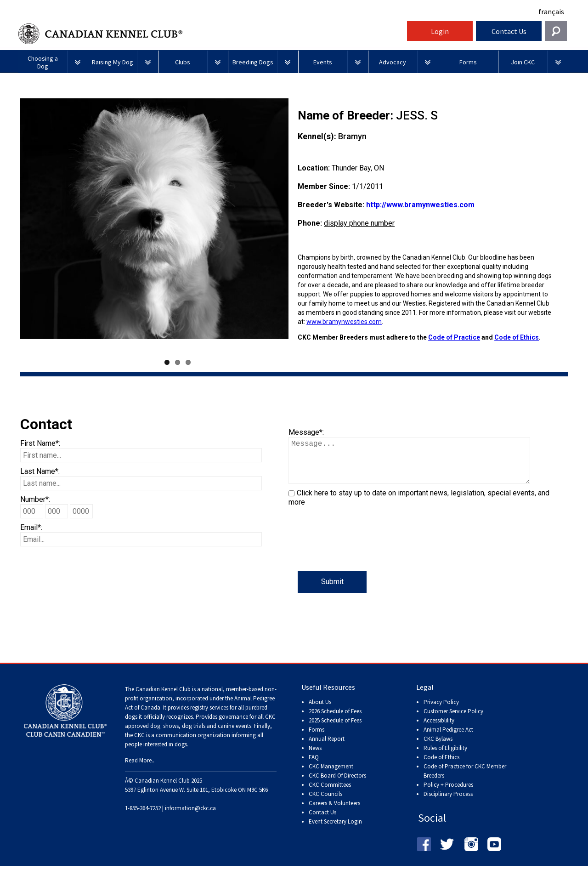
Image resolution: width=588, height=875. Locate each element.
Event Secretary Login (335, 831)
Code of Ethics (517, 337)
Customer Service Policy (453, 720)
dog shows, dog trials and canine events (201, 735)
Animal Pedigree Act (448, 739)
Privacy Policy (441, 711)
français (551, 11)
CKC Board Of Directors (337, 785)
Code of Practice (454, 337)
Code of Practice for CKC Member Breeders (465, 780)
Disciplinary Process (448, 803)
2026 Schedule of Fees (335, 720)
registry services (209, 717)
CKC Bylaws (438, 748)
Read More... (140, 770)
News (315, 757)
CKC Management (331, 776)
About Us (320, 711)
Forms (317, 739)
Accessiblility (439, 730)
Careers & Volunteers (334, 812)
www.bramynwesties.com (344, 322)
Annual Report (327, 748)
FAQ (314, 766)
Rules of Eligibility (445, 757)
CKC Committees (330, 794)
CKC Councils (325, 803)
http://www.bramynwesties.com (420, 205)
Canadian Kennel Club (211, 34)
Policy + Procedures (448, 794)
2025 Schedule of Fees (335, 730)
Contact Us (509, 31)
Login (440, 31)
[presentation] (358, 553)
